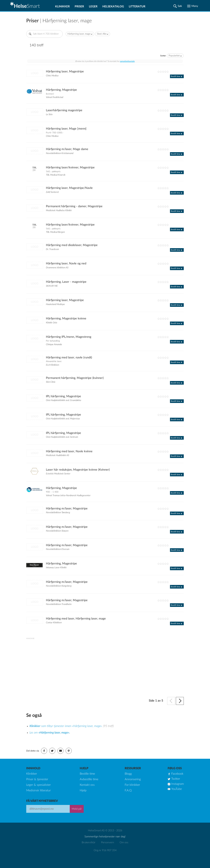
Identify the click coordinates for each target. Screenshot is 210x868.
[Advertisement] (105, 662)
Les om (50, 733)
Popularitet (174, 56)
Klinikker (62, 6)
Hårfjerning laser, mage (79, 34)
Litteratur (137, 6)
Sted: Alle (102, 34)
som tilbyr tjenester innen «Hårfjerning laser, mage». (66, 726)
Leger (93, 6)
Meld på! (77, 809)
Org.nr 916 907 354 (105, 850)
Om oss (124, 842)
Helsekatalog (113, 6)
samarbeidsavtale (127, 61)
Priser (79, 6)
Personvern (108, 842)
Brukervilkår (89, 842)
